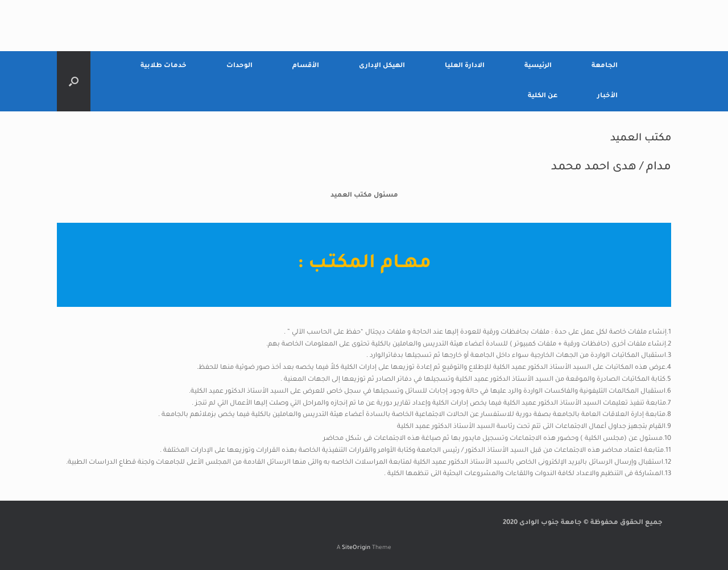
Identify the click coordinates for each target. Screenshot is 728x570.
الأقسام (306, 66)
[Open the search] (74, 81)
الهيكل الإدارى (382, 66)
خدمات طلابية (164, 66)
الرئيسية (538, 66)
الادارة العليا (465, 66)
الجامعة (605, 66)
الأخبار (607, 96)
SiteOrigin (356, 548)
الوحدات (239, 66)
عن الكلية (543, 96)
